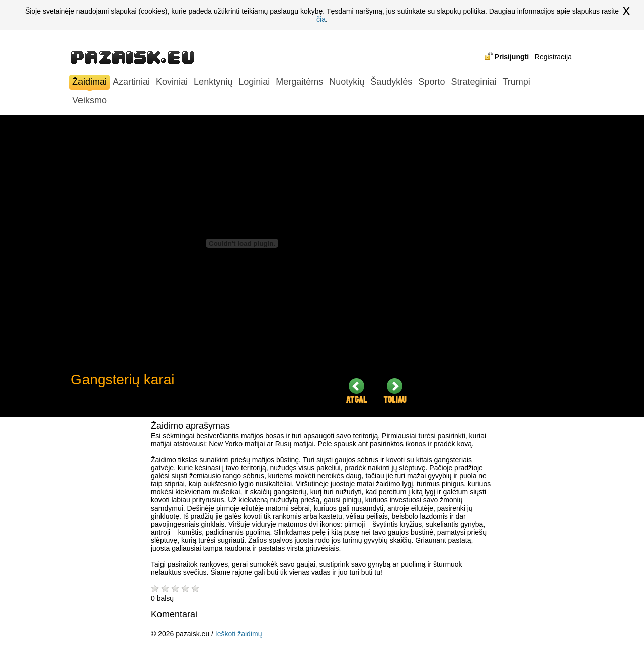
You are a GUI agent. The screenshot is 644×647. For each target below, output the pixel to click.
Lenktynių (213, 82)
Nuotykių (347, 82)
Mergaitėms (299, 82)
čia (321, 19)
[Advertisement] (499, 266)
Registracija (553, 57)
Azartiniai (131, 82)
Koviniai (172, 82)
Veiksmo (90, 100)
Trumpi (516, 82)
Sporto (431, 82)
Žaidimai (90, 83)
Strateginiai (473, 82)
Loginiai (254, 82)
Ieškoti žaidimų (239, 634)
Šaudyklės (391, 82)
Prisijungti (512, 57)
